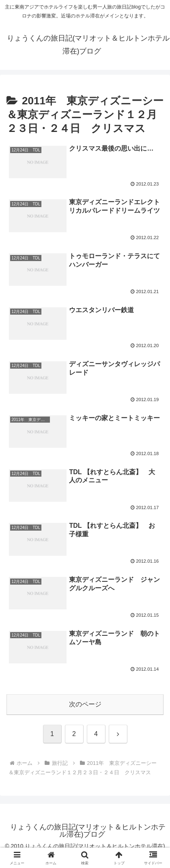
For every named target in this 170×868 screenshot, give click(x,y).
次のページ (85, 704)
